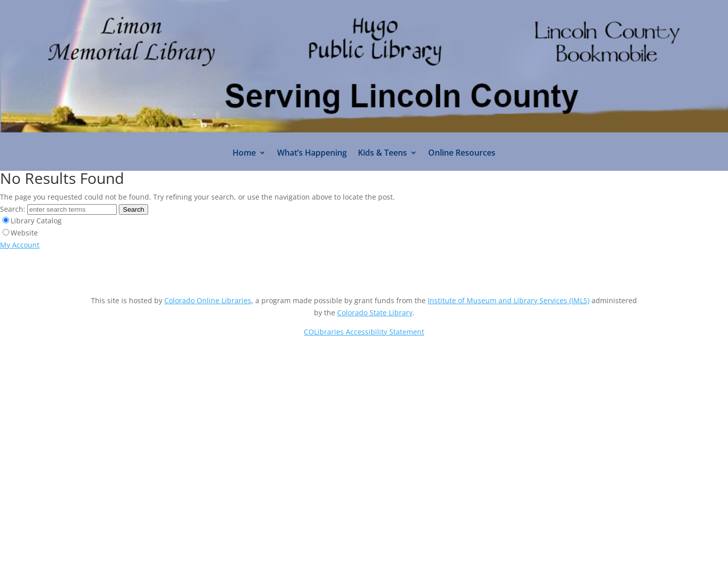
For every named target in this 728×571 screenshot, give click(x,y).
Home (244, 154)
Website (24, 233)
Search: (13, 209)
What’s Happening (312, 154)
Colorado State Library (375, 313)
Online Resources (462, 154)
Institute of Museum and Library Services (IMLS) (509, 300)
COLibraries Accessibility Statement (364, 332)
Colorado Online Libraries (208, 300)
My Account (20, 245)
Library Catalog (36, 221)
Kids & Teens (382, 154)
